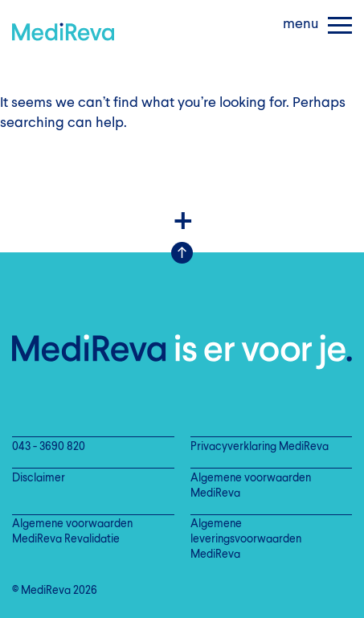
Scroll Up (182, 253)
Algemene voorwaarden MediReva (251, 486)
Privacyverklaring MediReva (260, 447)
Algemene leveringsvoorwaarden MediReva (246, 540)
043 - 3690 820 (49, 447)
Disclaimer (39, 479)
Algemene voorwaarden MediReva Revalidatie (72, 532)
